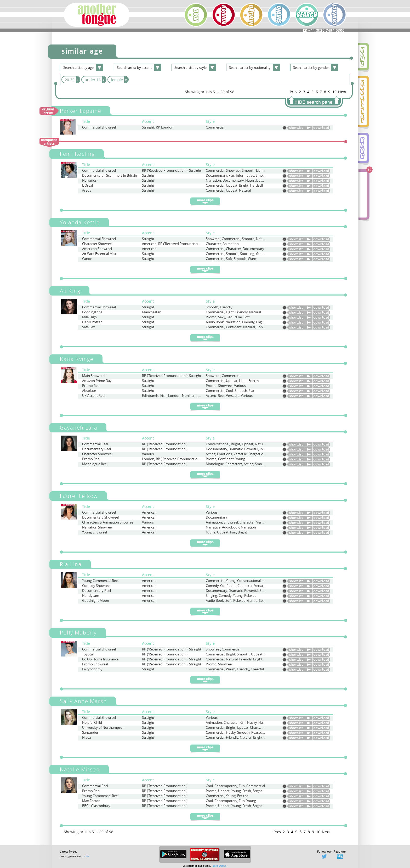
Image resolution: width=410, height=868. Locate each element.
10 (334, 92)
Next (342, 92)
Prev (294, 92)
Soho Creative (220, 866)
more (87, 856)
